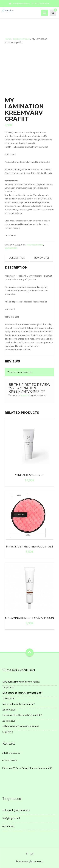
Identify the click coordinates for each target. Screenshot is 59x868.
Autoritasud (8, 826)
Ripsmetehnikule (21, 39)
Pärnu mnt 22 (9, 768)
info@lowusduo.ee (21, 4)
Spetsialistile (11, 248)
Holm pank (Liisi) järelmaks (16, 810)
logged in (25, 395)
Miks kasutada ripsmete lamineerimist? (22, 693)
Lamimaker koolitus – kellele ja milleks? (22, 715)
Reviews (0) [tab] (41, 258)
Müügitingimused (11, 818)
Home (8, 39)
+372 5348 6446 (9, 760)
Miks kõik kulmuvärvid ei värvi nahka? (21, 682)
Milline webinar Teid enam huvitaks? (21, 726)
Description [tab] (17, 258)
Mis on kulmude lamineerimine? (18, 704)
